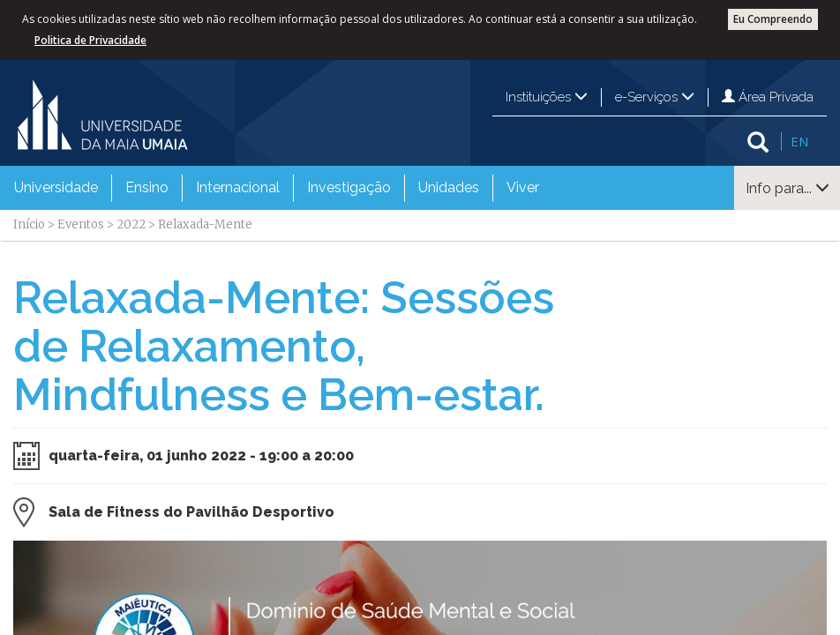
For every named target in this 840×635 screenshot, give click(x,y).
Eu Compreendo (773, 19)
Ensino (147, 187)
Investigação (349, 187)
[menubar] (277, 188)
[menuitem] (56, 188)
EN (799, 141)
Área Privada (768, 97)
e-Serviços (655, 97)
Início (29, 224)
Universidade (56, 187)
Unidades (449, 187)
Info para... (787, 188)
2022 (131, 224)
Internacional (238, 187)
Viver (523, 187)
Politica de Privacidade (90, 40)
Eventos (81, 224)
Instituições (547, 97)
